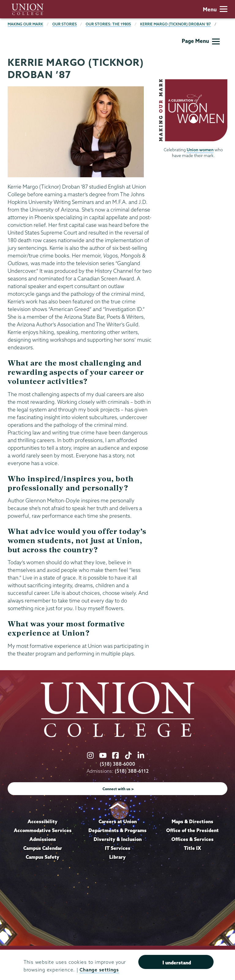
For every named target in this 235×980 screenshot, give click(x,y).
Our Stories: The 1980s (108, 24)
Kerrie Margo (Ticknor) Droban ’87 (175, 24)
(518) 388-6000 (117, 764)
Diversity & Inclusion (118, 839)
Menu (215, 9)
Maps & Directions (192, 821)
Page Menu (201, 41)
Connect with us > (118, 789)
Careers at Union (118, 821)
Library (117, 857)
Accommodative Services (43, 830)
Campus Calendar (43, 848)
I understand (177, 963)
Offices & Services (192, 839)
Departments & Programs (117, 830)
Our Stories (65, 24)
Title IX (192, 848)
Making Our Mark (25, 24)
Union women (200, 150)
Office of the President (192, 830)
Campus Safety (43, 857)
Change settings (99, 970)
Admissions (43, 839)
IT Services (118, 848)
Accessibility (43, 821)
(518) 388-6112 (132, 771)
